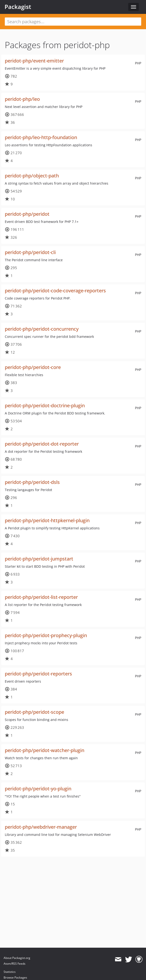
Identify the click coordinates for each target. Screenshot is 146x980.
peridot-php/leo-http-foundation (41, 137)
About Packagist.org (17, 958)
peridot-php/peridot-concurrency (42, 329)
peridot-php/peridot (27, 214)
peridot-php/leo (22, 99)
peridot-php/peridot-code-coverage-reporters (55, 291)
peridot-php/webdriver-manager (41, 827)
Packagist (18, 7)
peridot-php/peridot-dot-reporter (42, 444)
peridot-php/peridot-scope (34, 712)
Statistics (10, 972)
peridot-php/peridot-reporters (38, 674)
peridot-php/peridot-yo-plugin (38, 789)
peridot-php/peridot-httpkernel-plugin (47, 520)
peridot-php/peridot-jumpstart (39, 559)
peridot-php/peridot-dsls (32, 482)
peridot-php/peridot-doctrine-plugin (45, 405)
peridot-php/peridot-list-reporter (41, 597)
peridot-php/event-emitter (34, 61)
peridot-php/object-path (32, 176)
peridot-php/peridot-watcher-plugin (45, 750)
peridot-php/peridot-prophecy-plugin (46, 635)
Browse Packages (15, 977)
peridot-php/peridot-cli (30, 252)
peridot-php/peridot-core (33, 367)
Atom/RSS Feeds (15, 964)
